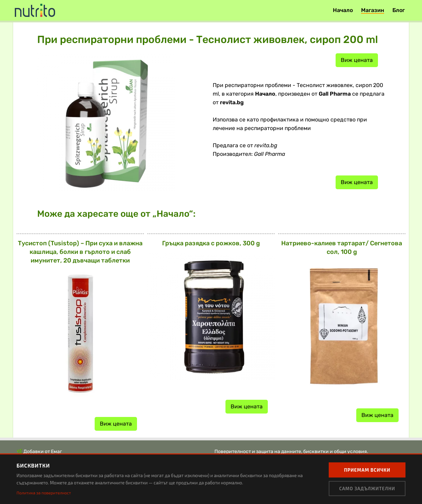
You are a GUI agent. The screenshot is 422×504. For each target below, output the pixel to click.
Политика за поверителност (44, 493)
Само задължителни (367, 489)
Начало (343, 10)
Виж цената (357, 60)
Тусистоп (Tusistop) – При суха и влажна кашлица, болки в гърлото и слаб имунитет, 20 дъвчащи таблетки (80, 252)
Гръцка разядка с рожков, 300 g (211, 243)
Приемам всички (367, 470)
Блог (399, 10)
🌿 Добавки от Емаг (39, 452)
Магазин (373, 10)
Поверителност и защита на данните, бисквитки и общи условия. (291, 452)
